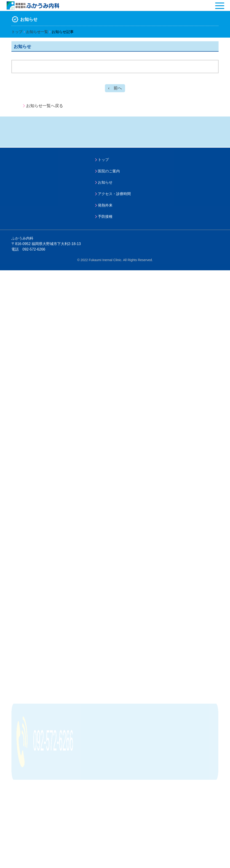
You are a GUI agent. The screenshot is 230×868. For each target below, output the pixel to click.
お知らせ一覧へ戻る (45, 107)
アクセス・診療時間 (114, 196)
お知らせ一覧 (37, 32)
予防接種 (105, 218)
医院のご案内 (109, 173)
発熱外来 (105, 207)
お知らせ (105, 184)
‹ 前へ (115, 89)
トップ (17, 32)
